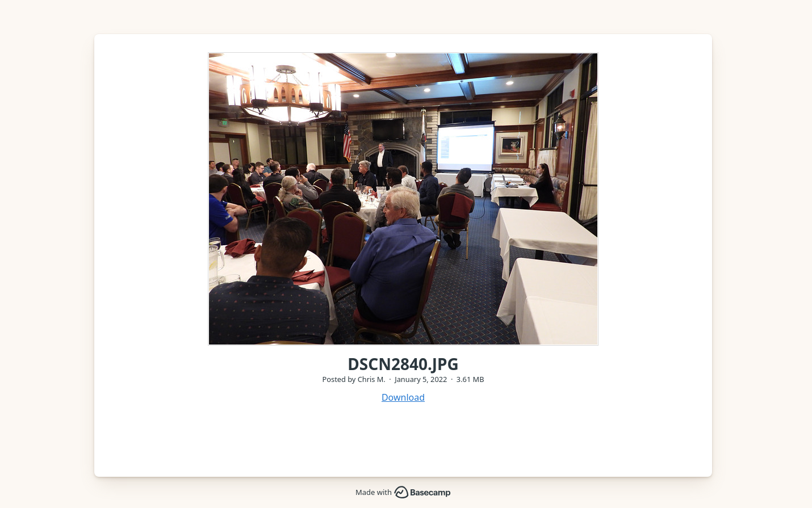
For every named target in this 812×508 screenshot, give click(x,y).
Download (403, 397)
